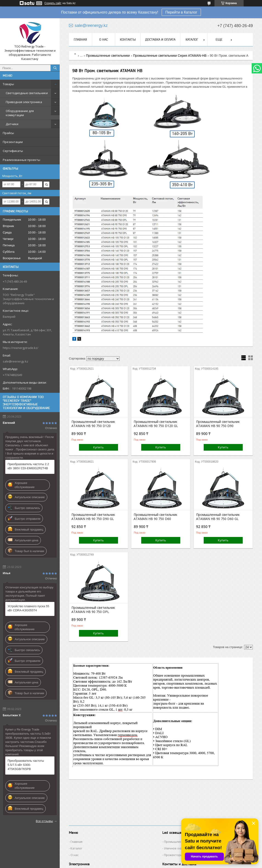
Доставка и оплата (160, 39)
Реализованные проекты (21, 160)
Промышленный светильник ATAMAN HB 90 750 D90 (218, 424)
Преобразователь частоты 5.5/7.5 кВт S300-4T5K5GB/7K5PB (26, 765)
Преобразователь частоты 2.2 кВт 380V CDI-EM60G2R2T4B (28, 466)
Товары (8, 84)
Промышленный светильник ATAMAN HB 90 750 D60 (155, 517)
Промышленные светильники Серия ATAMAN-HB (170, 56)
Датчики (12, 124)
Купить (99, 447)
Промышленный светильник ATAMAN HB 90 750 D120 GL (156, 424)
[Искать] (55, 68)
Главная (80, 39)
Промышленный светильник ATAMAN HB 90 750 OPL (93, 610)
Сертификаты (13, 151)
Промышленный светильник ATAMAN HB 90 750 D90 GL (93, 517)
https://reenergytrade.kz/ (21, 348)
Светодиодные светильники (27, 93)
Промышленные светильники (108, 56)
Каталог (192, 39)
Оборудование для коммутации (20, 113)
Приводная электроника (24, 102)
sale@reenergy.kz (15, 361)
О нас (104, 39)
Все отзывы (44, 821)
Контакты (128, 39)
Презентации (13, 142)
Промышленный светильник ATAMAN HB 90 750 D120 (93, 424)
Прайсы (8, 133)
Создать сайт (53, 3)
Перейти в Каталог (181, 12)
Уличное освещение (179, 848)
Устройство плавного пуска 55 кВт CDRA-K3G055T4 (28, 608)
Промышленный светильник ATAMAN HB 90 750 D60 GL (218, 517)
